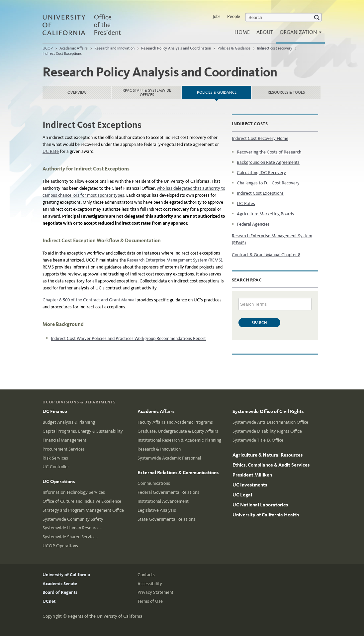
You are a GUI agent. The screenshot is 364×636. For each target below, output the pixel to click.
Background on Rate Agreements (268, 162)
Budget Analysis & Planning (69, 422)
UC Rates (246, 204)
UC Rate (51, 151)
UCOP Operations (60, 546)
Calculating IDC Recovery (261, 173)
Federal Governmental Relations (168, 492)
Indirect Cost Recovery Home (260, 138)
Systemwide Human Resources (72, 528)
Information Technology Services (74, 492)
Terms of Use (150, 601)
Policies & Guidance (234, 48)
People (234, 16)
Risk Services (55, 458)
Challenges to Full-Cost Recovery (268, 183)
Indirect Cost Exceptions (62, 53)
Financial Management (64, 440)
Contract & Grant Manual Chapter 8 (266, 255)
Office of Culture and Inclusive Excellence (82, 501)
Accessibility (150, 584)
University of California (66, 575)
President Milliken (252, 475)
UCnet (49, 601)
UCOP (48, 48)
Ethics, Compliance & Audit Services (271, 465)
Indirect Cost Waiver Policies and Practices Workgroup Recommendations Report (128, 338)
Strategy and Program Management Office (83, 510)
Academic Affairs (74, 48)
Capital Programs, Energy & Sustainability (83, 431)
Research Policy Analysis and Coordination (176, 48)
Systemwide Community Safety (73, 519)
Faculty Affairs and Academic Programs (175, 422)
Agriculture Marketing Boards (265, 214)
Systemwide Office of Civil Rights (268, 411)
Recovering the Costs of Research (269, 152)
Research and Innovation (114, 48)
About (265, 32)
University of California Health (266, 515)
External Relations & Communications (178, 473)
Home (242, 32)
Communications (154, 483)
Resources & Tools (286, 92)
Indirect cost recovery (275, 48)
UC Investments (250, 485)
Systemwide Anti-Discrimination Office (270, 422)
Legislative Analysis (157, 510)
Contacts (146, 575)
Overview (77, 92)
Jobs (217, 16)
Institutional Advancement (163, 501)
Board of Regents (60, 592)
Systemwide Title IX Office (258, 440)
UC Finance (55, 411)
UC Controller (56, 467)
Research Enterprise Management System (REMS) (175, 260)
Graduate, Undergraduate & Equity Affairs (178, 431)
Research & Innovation (159, 449)
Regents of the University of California (105, 616)
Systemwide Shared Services (70, 537)
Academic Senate (60, 584)
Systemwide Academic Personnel (169, 458)
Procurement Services (64, 449)
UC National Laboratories (260, 505)
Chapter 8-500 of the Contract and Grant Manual (89, 300)
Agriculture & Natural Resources (268, 455)
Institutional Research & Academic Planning (179, 440)
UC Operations (59, 481)
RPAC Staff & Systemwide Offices (147, 93)
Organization (299, 34)
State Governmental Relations (166, 519)
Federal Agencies (253, 224)
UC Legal (242, 495)
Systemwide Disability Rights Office (267, 431)
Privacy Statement (155, 592)
